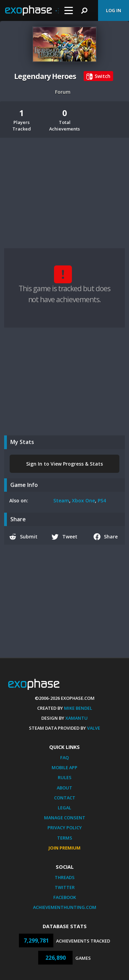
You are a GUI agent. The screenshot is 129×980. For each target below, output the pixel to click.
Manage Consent (65, 818)
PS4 (102, 500)
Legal (64, 808)
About (64, 788)
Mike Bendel (78, 708)
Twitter (65, 887)
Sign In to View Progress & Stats (64, 464)
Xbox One (83, 500)
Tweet (64, 537)
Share (106, 537)
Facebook (65, 897)
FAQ (64, 757)
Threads (65, 877)
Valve (94, 728)
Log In (114, 10)
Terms (65, 838)
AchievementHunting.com (65, 907)
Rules (65, 777)
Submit (23, 537)
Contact (65, 798)
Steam (61, 500)
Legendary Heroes (45, 76)
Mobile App (64, 767)
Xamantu (77, 718)
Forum (63, 92)
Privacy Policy (65, 828)
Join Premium (64, 848)
